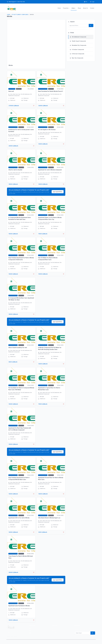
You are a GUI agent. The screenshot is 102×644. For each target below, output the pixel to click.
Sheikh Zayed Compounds (78, 41)
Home (59, 8)
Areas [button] (73, 8)
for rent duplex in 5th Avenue (47, 130)
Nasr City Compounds (77, 58)
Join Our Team (56, 635)
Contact (92, 8)
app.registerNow (58, 192)
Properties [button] (66, 8)
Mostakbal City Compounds (78, 45)
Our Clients (55, 633)
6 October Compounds (77, 49)
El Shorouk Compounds (77, 54)
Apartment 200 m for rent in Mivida (19, 518)
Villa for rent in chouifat (15, 170)
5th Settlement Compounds (20, 15)
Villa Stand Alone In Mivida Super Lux (49, 518)
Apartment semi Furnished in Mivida (19, 606)
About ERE (55, 628)
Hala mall (11, 91)
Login (92, 2)
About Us (85, 8)
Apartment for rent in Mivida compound (50, 170)
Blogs (79, 8)
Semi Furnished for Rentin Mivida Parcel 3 (50, 91)
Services (54, 630)
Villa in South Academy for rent (18, 348)
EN (85, 2)
